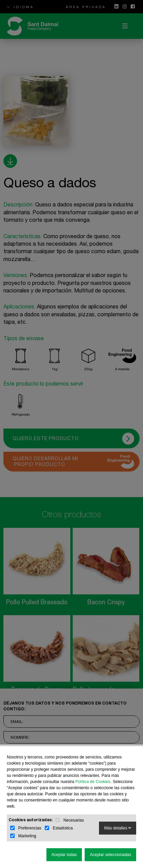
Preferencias (30, 828)
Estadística (63, 828)
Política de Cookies (93, 782)
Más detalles (118, 828)
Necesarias (74, 820)
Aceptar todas (64, 855)
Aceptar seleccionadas (110, 855)
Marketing (27, 836)
